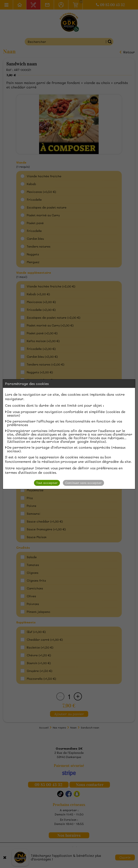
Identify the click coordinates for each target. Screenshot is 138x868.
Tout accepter (47, 483)
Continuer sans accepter (83, 483)
